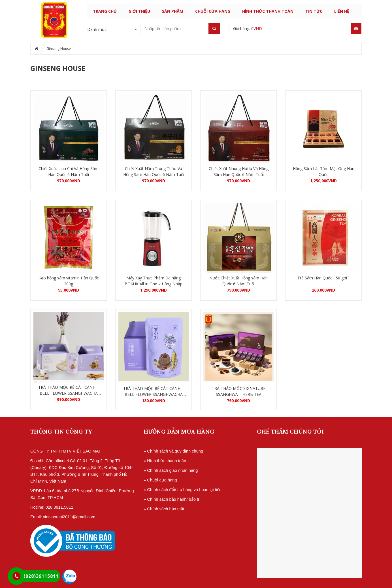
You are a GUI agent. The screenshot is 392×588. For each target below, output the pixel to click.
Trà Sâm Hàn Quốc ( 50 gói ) (323, 278)
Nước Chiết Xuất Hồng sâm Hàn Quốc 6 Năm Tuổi (238, 281)
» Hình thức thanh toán (165, 461)
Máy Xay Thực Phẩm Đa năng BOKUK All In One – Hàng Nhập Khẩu (154, 281)
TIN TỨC (314, 11)
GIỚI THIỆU (139, 11)
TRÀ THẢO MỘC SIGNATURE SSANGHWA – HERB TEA (239, 391)
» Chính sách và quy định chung (173, 451)
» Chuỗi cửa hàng (160, 480)
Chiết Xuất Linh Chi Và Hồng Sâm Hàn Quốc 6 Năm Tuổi (69, 171)
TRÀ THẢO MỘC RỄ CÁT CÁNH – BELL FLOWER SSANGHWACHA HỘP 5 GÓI (154, 391)
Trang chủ (105, 11)
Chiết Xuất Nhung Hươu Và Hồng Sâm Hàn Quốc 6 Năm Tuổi (239, 171)
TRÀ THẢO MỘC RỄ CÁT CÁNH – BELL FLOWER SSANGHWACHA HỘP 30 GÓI (69, 390)
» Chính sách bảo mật (164, 509)
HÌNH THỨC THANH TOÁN (268, 11)
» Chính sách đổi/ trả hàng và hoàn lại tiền (183, 490)
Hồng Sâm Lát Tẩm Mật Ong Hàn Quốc (324, 171)
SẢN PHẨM (173, 11)
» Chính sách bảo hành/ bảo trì (172, 499)
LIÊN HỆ (342, 11)
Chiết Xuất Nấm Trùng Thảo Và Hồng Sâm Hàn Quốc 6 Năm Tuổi (154, 171)
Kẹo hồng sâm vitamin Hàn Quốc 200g (69, 281)
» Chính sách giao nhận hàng (171, 470)
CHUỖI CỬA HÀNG (213, 11)
